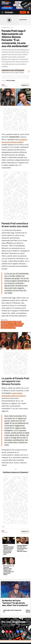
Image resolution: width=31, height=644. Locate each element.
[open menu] (2, 12)
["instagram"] (7, 632)
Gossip (3, 527)
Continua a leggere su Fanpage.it (15, 472)
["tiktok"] (3, 632)
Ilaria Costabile (11, 80)
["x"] (14, 632)
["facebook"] (18, 632)
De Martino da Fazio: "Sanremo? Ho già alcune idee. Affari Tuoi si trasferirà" (15, 603)
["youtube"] (10, 632)
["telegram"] (22, 632)
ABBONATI (23, 12)
